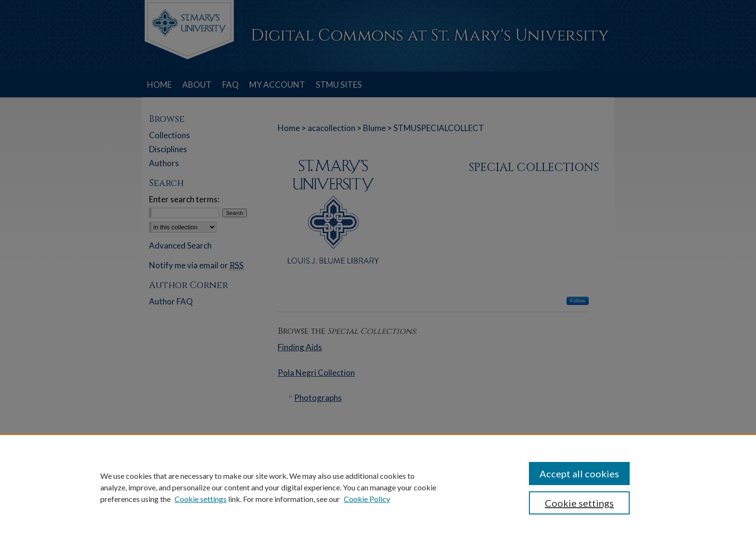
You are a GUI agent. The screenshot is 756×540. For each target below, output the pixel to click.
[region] (378, 487)
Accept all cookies (579, 474)
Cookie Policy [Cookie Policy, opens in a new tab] (367, 499)
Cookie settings (201, 499)
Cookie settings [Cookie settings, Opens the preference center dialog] (579, 503)
